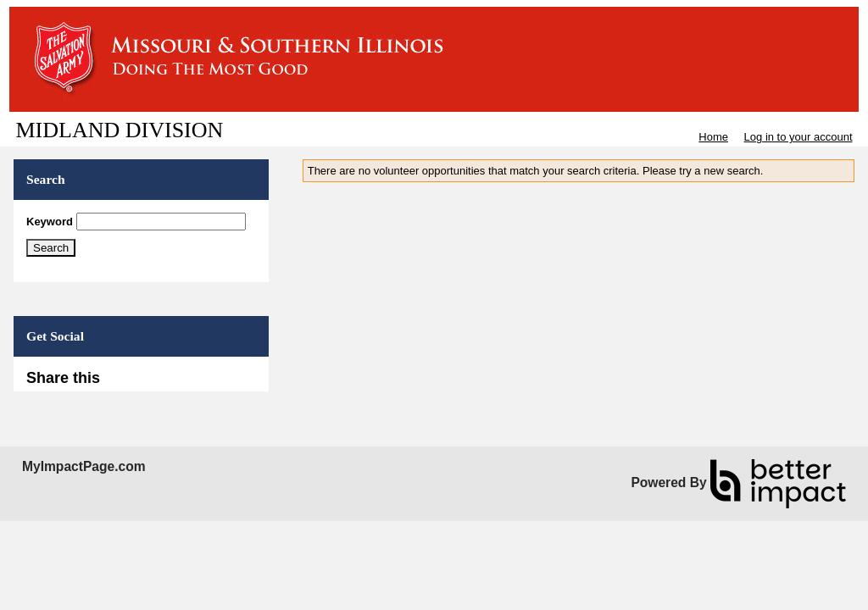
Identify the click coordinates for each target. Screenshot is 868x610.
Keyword (50, 222)
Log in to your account (798, 137)
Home (713, 137)
